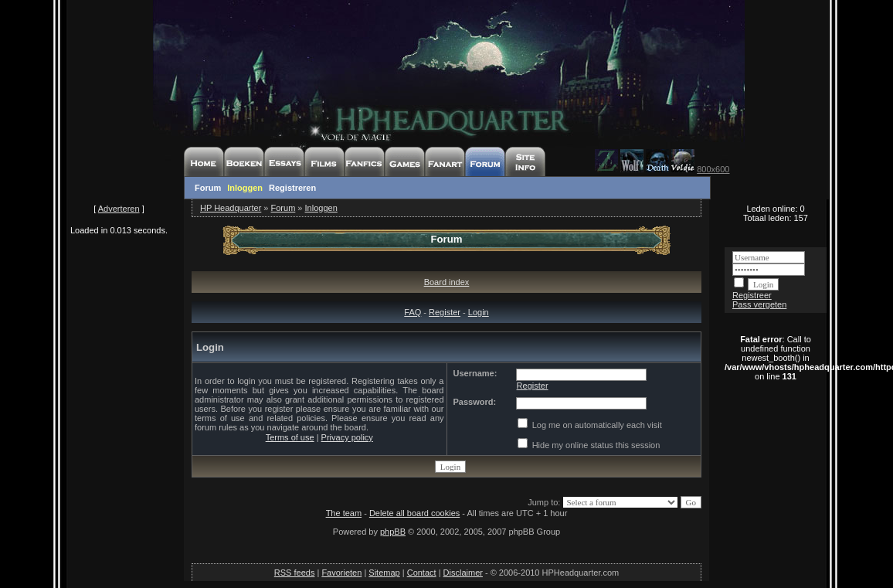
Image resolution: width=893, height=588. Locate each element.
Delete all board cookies (414, 513)
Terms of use (290, 437)
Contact (422, 573)
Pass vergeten (759, 304)
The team (344, 513)
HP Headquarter (231, 208)
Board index (447, 282)
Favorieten (341, 573)
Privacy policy (347, 437)
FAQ (413, 312)
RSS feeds (295, 573)
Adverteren (119, 209)
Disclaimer (463, 573)
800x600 (713, 169)
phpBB (393, 532)
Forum (208, 188)
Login (479, 312)
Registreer (752, 295)
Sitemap (384, 573)
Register (445, 312)
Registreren (292, 188)
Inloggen (245, 188)
